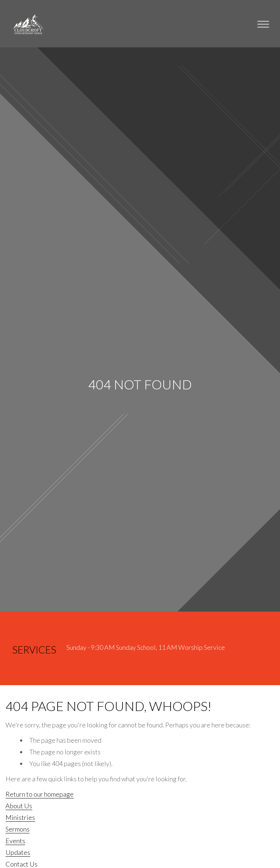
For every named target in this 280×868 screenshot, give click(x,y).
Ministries (20, 817)
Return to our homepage (40, 794)
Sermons (17, 829)
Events (15, 841)
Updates (18, 852)
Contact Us (22, 864)
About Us (19, 806)
